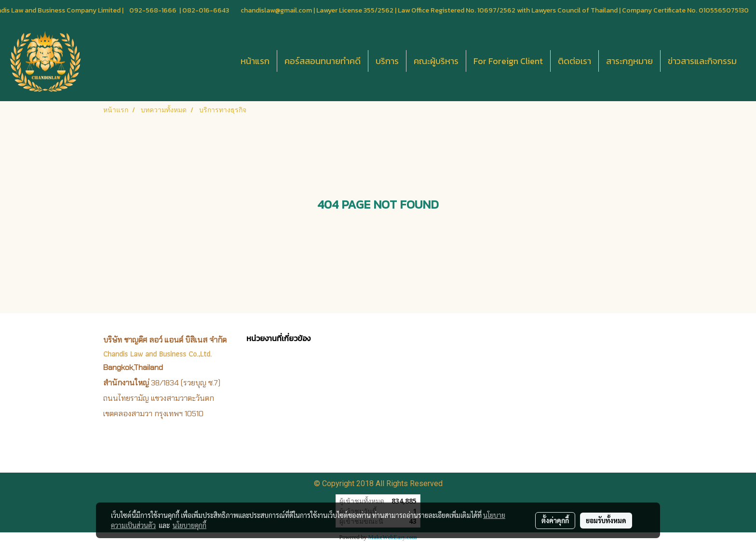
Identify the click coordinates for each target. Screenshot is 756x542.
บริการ (387, 61)
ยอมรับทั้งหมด (606, 520)
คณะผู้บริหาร (436, 61)
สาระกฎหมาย (629, 61)
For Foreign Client (508, 61)
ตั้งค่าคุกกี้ (555, 520)
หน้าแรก (255, 61)
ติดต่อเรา (574, 61)
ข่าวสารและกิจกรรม (702, 61)
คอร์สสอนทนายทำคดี (323, 61)
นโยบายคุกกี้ (189, 525)
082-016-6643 (206, 10)
